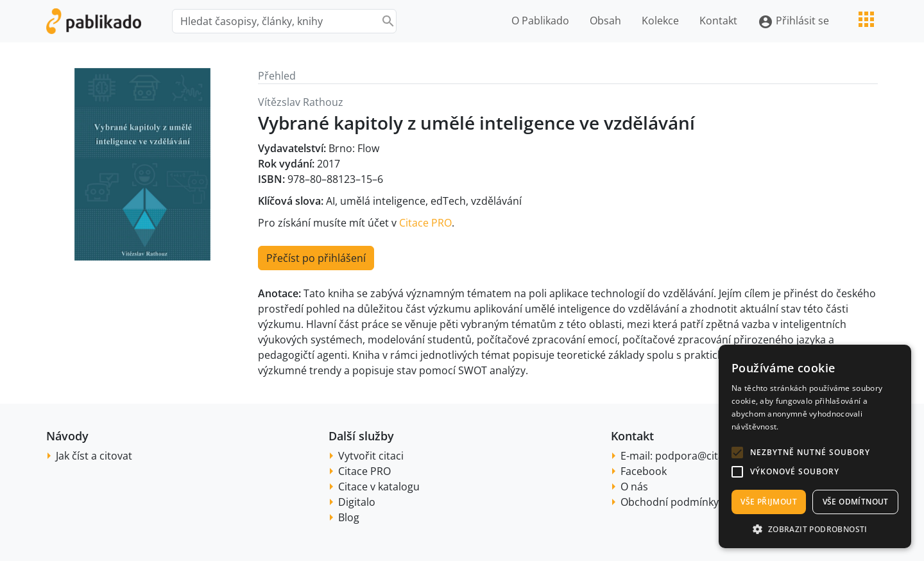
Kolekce (660, 21)
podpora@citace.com (707, 456)
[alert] (815, 446)
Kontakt (718, 21)
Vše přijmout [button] (769, 502)
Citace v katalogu (379, 487)
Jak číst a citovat (94, 456)
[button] (737, 453)
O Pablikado (540, 21)
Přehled (277, 76)
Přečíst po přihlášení (316, 258)
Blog (349, 517)
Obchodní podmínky (670, 502)
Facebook (644, 471)
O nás (634, 487)
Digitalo (357, 502)
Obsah (605, 21)
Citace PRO (425, 223)
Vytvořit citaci (371, 456)
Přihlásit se (793, 22)
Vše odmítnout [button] (856, 502)
